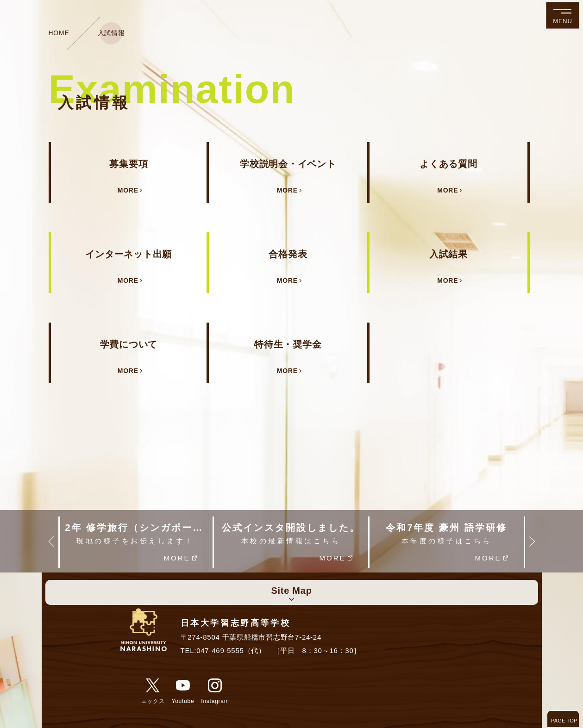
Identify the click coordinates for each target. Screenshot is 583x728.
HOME (59, 33)
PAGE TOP (564, 721)
